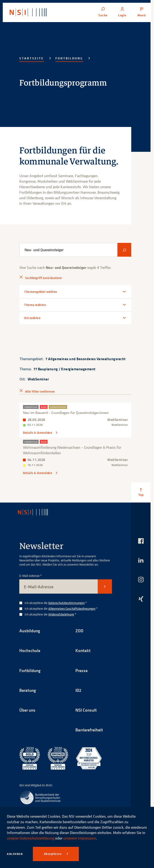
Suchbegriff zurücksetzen (43, 278)
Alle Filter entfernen (40, 391)
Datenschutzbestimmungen (66, 602)
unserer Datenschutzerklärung (31, 838)
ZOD (80, 630)
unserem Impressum (80, 838)
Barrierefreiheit (90, 730)
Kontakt (83, 650)
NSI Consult (87, 710)
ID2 (79, 690)
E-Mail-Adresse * (31, 575)
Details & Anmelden (38, 433)
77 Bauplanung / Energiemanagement (65, 369)
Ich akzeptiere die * (56, 603)
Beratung (28, 690)
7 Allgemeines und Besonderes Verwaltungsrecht (86, 359)
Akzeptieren (53, 854)
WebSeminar (38, 379)
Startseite (32, 58)
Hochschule (30, 650)
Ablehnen (15, 854)
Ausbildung (30, 630)
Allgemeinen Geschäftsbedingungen (72, 608)
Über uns (28, 710)
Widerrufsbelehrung (61, 614)
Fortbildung (69, 58)
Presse (82, 670)
